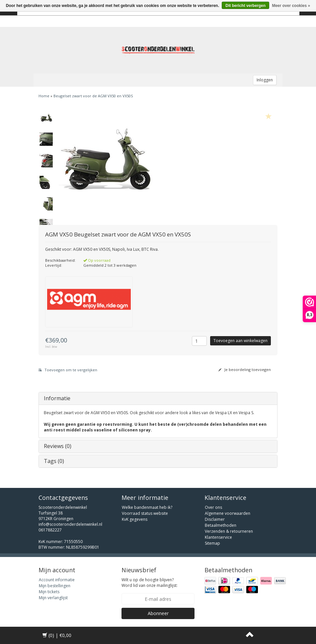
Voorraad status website (145, 513)
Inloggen (265, 80)
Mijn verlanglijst (53, 598)
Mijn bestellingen (55, 586)
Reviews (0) (58, 446)
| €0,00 (57, 635)
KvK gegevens (135, 519)
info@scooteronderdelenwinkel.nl (70, 524)
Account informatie (57, 580)
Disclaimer (215, 519)
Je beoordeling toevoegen (245, 369)
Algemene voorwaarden (228, 513)
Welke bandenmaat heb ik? (147, 507)
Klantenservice (218, 537)
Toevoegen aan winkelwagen (240, 341)
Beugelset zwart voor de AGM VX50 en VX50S (93, 96)
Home (44, 96)
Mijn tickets (49, 592)
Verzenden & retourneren (229, 531)
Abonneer (158, 613)
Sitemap (212, 543)
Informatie (57, 398)
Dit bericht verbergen (245, 6)
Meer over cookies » (291, 6)
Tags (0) (54, 461)
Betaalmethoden (221, 525)
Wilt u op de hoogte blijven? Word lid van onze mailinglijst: (150, 583)
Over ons (213, 507)
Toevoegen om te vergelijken (68, 370)
